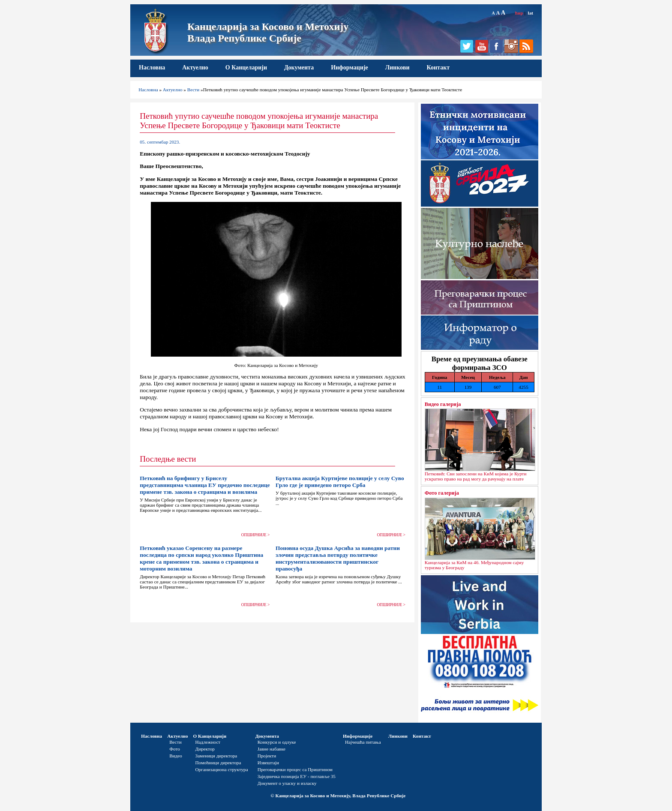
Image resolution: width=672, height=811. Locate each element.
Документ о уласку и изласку (287, 783)
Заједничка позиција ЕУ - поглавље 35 (297, 776)
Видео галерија (443, 404)
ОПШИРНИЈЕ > (256, 535)
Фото (175, 749)
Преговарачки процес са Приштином (295, 769)
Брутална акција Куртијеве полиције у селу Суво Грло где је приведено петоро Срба (340, 482)
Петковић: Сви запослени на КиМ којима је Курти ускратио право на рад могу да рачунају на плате (476, 476)
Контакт (438, 68)
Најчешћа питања (363, 742)
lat (531, 13)
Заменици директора (216, 756)
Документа (299, 68)
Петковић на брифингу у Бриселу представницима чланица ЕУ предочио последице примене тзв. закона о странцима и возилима (205, 485)
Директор (205, 749)
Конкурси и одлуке (277, 742)
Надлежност (208, 742)
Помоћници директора (218, 763)
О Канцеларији (246, 68)
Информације (349, 68)
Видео (176, 756)
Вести (193, 90)
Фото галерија (442, 493)
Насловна (152, 68)
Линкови (397, 68)
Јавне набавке (271, 749)
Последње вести (168, 459)
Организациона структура (222, 769)
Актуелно (195, 68)
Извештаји (268, 763)
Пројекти (267, 756)
